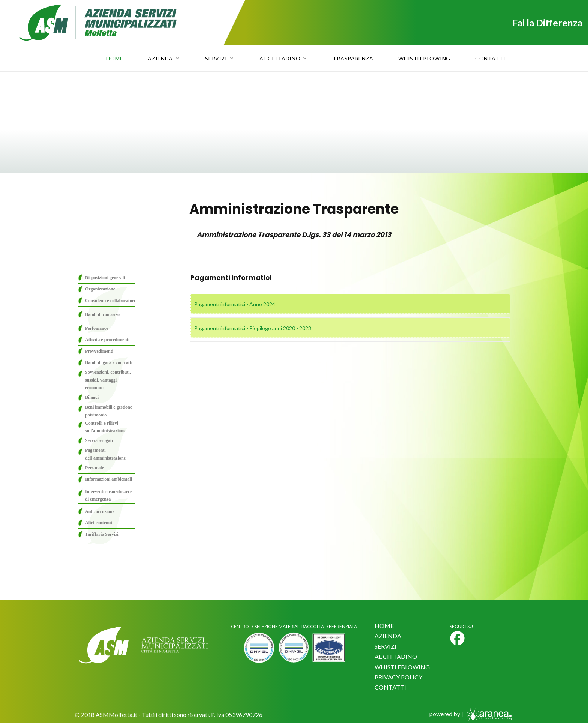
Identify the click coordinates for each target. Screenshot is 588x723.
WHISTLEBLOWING (402, 667)
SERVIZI (385, 646)
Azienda (160, 59)
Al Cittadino (280, 59)
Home (115, 59)
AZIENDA (388, 636)
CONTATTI (390, 687)
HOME (384, 626)
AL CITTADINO (396, 656)
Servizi (216, 59)
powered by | (471, 714)
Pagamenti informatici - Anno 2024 (235, 304)
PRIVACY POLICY (398, 677)
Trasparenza (353, 59)
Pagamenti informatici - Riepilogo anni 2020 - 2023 (253, 328)
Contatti (490, 59)
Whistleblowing (424, 59)
